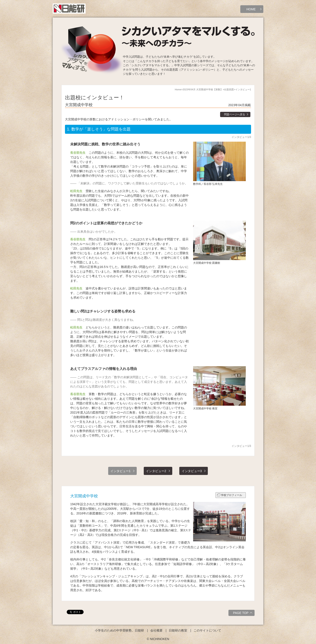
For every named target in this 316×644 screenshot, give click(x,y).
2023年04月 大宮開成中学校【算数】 (203, 89)
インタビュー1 (120, 471)
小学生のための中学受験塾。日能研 (119, 630)
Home (178, 89)
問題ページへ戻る (235, 114)
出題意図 (229, 89)
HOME (251, 9)
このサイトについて (207, 630)
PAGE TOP (243, 614)
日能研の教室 (178, 630)
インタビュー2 (156, 471)
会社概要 (156, 630)
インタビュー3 (192, 471)
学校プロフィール (232, 495)
